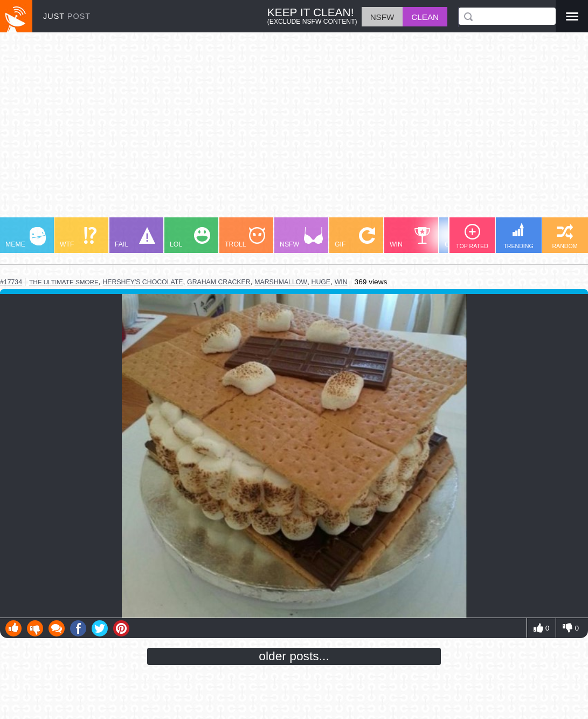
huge (321, 282)
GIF (355, 238)
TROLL (245, 238)
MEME (26, 238)
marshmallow (281, 282)
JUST (67, 16)
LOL (190, 238)
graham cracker (219, 282)
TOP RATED (472, 237)
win (341, 282)
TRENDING (518, 236)
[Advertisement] (294, 130)
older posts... (294, 656)
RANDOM (565, 237)
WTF (78, 238)
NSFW (301, 238)
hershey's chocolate (143, 282)
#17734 (11, 282)
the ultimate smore (64, 282)
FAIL (135, 238)
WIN (410, 238)
